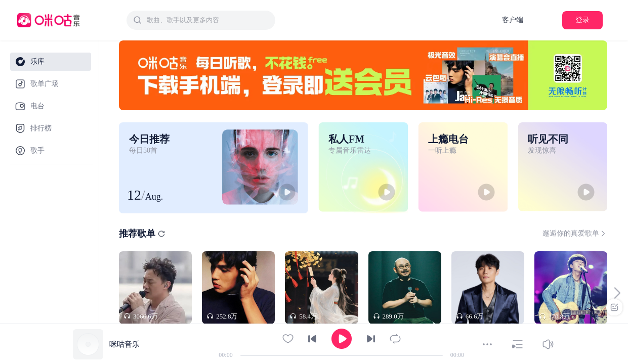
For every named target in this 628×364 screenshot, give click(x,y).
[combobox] (201, 20)
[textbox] (208, 20)
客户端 (513, 20)
